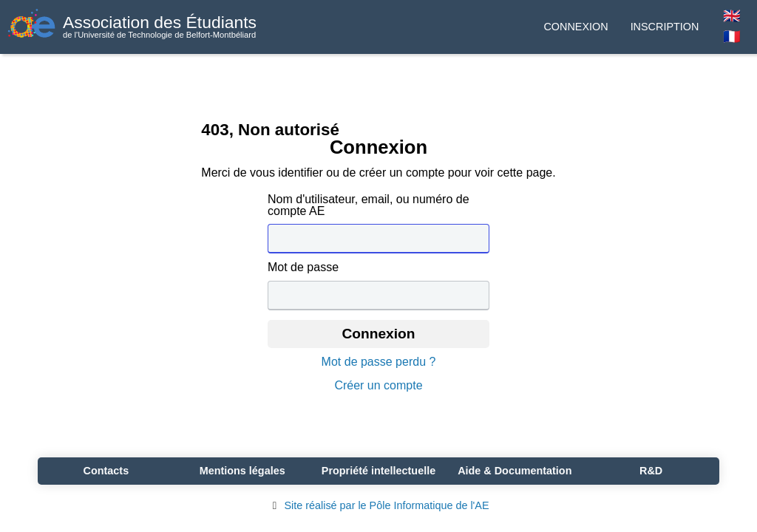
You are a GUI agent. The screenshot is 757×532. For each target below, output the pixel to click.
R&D (651, 471)
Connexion (576, 27)
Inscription (665, 27)
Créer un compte (378, 386)
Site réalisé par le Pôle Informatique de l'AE (378, 505)
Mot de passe (303, 267)
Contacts (106, 471)
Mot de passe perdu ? (379, 362)
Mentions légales (242, 471)
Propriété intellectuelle (378, 471)
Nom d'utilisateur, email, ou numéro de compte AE (369, 205)
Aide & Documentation (515, 471)
